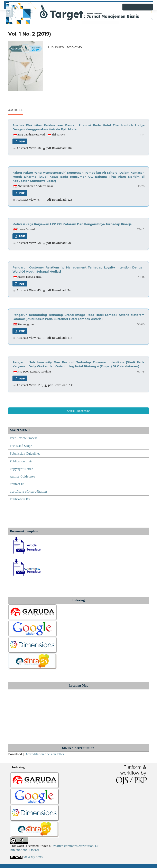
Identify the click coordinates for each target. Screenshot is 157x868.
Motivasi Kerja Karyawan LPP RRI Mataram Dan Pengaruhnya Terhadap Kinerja (72, 224)
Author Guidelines (22, 476)
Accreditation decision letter (45, 754)
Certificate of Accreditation (28, 492)
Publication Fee (20, 499)
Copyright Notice (21, 469)
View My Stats (33, 857)
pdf (21, 141)
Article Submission (78, 411)
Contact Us (17, 484)
